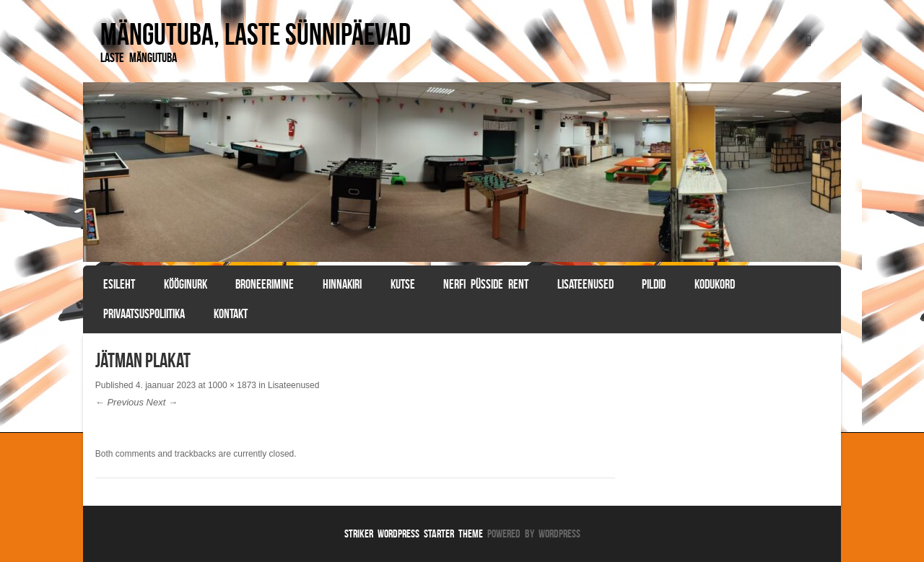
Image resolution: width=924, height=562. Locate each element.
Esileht (119, 284)
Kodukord (715, 284)
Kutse (403, 284)
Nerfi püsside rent (486, 284)
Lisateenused (585, 284)
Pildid (654, 284)
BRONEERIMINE (265, 284)
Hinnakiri (342, 284)
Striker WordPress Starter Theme (414, 534)
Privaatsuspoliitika (144, 314)
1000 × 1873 (232, 385)
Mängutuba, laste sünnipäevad (256, 34)
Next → (162, 402)
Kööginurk (186, 284)
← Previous (119, 402)
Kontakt (231, 314)
